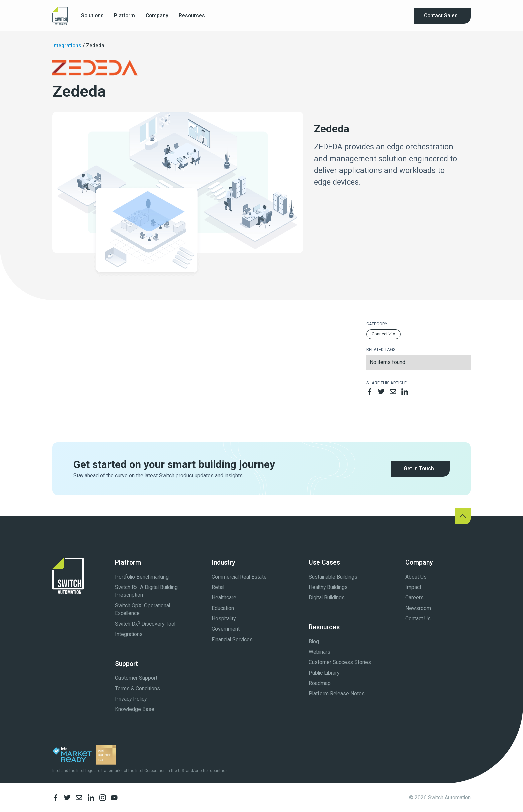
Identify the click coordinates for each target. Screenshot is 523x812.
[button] (92, 16)
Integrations (67, 46)
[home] (60, 16)
